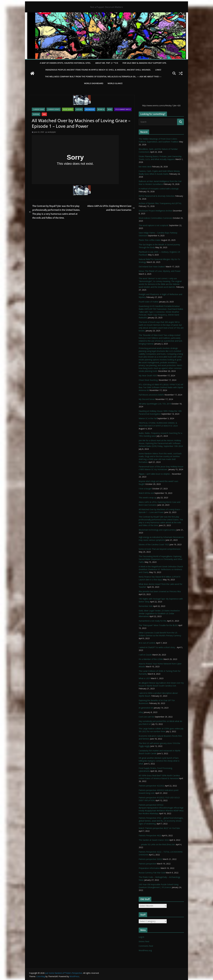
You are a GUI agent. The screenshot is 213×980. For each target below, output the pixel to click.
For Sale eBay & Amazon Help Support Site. (145, 63)
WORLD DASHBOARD (94, 83)
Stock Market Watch (123, 109)
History (79, 109)
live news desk (145, 167)
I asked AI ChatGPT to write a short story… (158, 647)
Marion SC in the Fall (148, 418)
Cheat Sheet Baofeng (148, 380)
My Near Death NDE (148, 376)
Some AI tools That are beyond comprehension (160, 549)
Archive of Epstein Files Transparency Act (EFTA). (160, 203)
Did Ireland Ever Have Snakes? (152, 267)
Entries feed (144, 941)
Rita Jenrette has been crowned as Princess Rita (160, 591)
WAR (44, 114)
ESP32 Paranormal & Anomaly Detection (157, 196)
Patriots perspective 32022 (150, 859)
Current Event (38, 109)
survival (36, 114)
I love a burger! (145, 489)
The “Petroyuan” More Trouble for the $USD (158, 625)
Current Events (54, 109)
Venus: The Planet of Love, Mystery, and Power (160, 271)
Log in (141, 937)
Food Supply (68, 109)
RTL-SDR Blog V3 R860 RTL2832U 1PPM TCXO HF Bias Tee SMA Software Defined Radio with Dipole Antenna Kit (161, 387)
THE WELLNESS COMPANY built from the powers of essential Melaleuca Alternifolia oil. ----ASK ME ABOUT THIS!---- (103, 77)
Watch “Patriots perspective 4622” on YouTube (159, 828)
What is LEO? (144, 678)
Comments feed (146, 946)
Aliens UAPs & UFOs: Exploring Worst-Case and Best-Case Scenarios (111, 208)
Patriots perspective (147, 864)
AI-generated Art (146, 708)
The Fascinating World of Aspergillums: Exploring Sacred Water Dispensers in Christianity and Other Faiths (161, 559)
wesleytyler (52, 132)
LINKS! (158, 70)
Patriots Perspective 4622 (150, 835)
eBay (141, 712)
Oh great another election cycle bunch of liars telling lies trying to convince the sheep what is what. (159, 761)
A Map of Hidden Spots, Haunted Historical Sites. (65, 63)
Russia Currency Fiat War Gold (152, 873)
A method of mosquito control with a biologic (159, 189)
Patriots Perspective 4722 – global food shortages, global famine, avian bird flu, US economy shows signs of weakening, (161, 821)
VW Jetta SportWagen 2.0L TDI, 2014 (155, 404)
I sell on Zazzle (145, 655)
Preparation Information (149, 868)
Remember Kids (146, 606)
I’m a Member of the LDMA (151, 659)
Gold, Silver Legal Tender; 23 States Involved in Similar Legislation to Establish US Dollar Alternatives (159, 613)
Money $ (101, 109)
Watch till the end (146, 493)
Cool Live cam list (146, 717)
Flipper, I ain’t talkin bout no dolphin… (155, 474)
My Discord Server (147, 399)
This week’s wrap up (148, 498)
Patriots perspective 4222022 (152, 786)
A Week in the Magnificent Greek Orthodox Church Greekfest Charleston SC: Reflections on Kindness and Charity (161, 569)
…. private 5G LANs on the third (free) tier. (157, 844)
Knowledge (90, 109)
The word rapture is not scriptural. (154, 225)
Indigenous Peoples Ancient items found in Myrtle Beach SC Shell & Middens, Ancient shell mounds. (98, 70)
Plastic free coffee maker (150, 240)
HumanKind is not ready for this (153, 621)
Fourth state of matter (149, 302)
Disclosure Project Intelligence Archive (155, 211)
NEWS (110, 109)
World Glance (115, 83)
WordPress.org (145, 950)
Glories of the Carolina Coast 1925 (154, 544)
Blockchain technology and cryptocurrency (157, 530)
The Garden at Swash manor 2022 (154, 840)
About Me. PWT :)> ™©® (107, 63)
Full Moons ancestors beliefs (151, 395)
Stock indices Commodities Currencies (155, 218)
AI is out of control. (147, 643)
